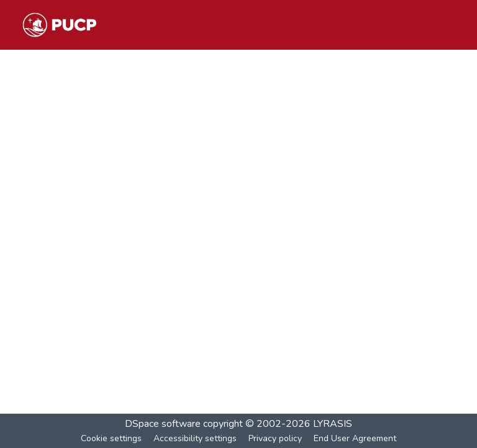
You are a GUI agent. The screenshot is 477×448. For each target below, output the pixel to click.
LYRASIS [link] (333, 424)
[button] (59, 25)
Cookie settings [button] (111, 438)
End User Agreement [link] (355, 438)
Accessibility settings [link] (195, 438)
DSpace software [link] (163, 424)
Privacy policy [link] (275, 438)
